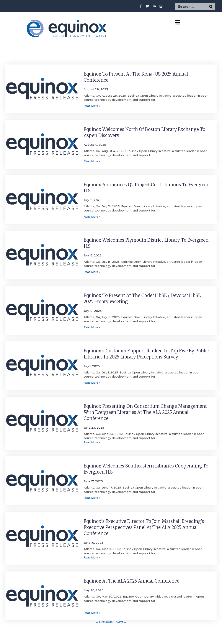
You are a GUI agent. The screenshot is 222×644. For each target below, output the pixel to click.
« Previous (104, 622)
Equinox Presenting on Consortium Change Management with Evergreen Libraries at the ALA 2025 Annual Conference (145, 412)
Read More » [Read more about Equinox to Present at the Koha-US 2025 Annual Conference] (92, 106)
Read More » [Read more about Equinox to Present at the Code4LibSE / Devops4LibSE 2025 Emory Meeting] (92, 327)
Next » (121, 622)
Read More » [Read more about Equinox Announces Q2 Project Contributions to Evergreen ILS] (92, 217)
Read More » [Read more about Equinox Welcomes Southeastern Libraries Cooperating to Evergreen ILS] (92, 498)
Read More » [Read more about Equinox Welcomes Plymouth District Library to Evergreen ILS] (92, 272)
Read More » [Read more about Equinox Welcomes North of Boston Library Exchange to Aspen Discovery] (92, 161)
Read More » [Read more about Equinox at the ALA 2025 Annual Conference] (92, 613)
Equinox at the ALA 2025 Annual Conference (131, 581)
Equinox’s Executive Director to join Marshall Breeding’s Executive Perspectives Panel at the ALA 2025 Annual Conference (144, 527)
